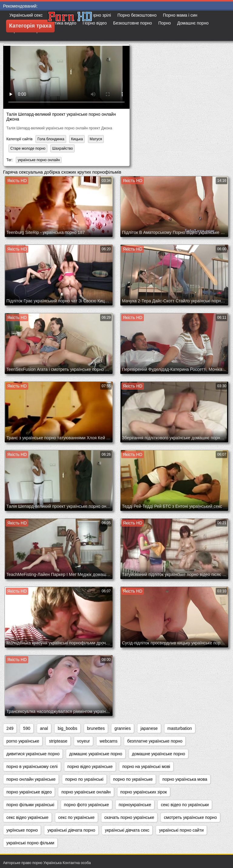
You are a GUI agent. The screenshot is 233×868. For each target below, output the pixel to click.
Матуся (96, 139)
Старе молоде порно (28, 148)
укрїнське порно (22, 830)
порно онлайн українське (31, 779)
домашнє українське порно (96, 754)
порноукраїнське (135, 805)
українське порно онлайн (39, 160)
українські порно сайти (181, 830)
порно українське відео (29, 792)
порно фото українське (86, 805)
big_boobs (68, 728)
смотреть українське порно (190, 817)
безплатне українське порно (155, 741)
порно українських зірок (144, 792)
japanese (149, 728)
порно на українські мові (146, 767)
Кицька (77, 139)
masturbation (180, 728)
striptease (58, 741)
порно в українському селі (32, 767)
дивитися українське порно (33, 754)
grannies (123, 728)
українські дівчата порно (71, 830)
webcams (108, 741)
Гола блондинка (51, 139)
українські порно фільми (30, 843)
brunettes (96, 728)
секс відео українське (27, 817)
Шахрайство (62, 148)
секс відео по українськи (185, 805)
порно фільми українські (30, 805)
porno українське (23, 741)
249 (10, 728)
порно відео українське (90, 767)
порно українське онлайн (86, 792)
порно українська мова (185, 779)
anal (44, 728)
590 (27, 728)
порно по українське (133, 779)
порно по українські (84, 779)
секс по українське (76, 817)
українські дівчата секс (127, 830)
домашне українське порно (159, 754)
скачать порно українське (129, 817)
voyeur (83, 741)
